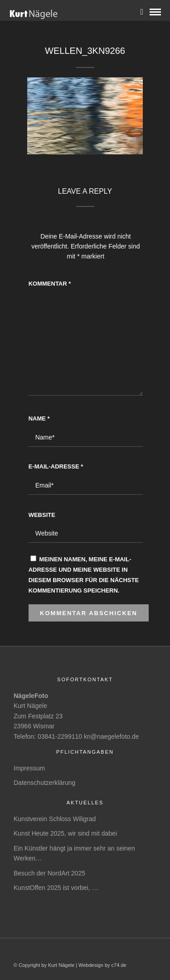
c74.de (119, 965)
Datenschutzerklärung (44, 783)
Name (39, 418)
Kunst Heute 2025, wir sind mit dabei (65, 833)
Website (42, 515)
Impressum (29, 768)
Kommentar (50, 284)
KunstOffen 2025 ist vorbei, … (56, 888)
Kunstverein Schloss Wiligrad (55, 819)
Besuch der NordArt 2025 (49, 873)
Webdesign (91, 965)
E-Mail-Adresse (56, 466)
